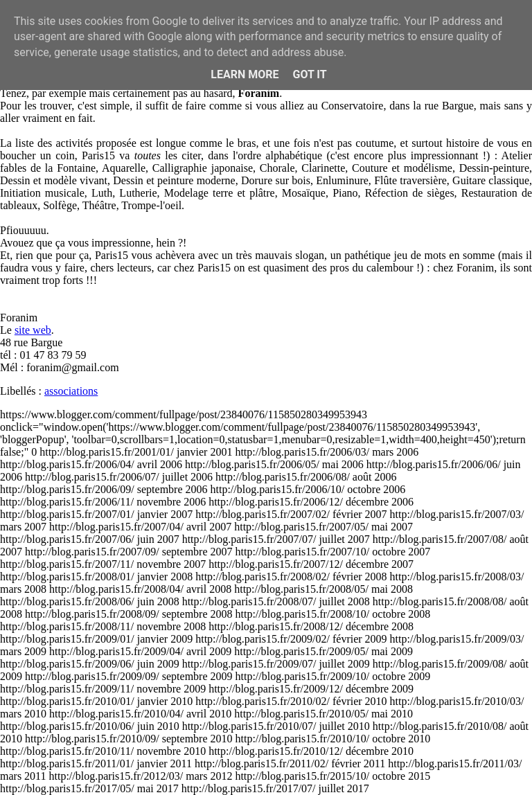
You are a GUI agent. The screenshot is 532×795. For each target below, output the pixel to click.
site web (33, 330)
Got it (309, 74)
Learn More (245, 74)
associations (71, 391)
